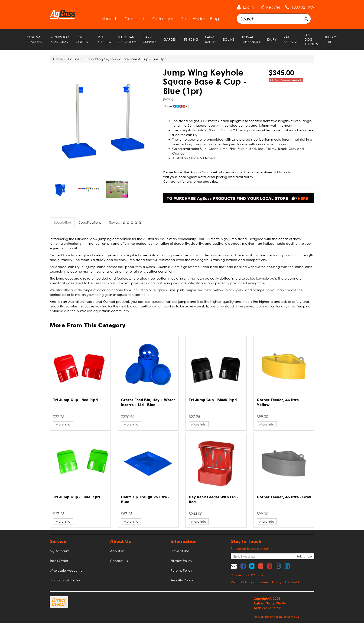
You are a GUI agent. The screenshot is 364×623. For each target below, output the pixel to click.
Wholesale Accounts (66, 570)
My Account (60, 551)
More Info (63, 424)
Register (273, 7)
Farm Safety (211, 39)
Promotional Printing (65, 580)
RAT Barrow (291, 39)
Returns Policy (181, 570)
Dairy (272, 39)
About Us (110, 19)
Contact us (172, 181)
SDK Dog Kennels (311, 39)
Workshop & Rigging (60, 39)
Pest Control (83, 39)
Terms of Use (180, 551)
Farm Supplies (150, 39)
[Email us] (234, 566)
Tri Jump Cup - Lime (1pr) (76, 497)
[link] (243, 566)
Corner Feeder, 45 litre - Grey (284, 497)
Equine (229, 39)
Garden (170, 39)
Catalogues (164, 19)
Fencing (191, 39)
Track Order (59, 561)
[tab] (62, 222)
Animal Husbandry (251, 39)
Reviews (125, 222)
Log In (248, 7)
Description (62, 222)
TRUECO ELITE (331, 39)
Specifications (90, 222)
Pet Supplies (104, 39)
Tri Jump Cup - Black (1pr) (213, 400)
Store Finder (193, 19)
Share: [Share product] (176, 106)
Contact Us (136, 19)
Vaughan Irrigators (127, 39)
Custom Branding (35, 39)
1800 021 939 (303, 7)
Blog (214, 19)
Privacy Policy (181, 561)
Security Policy (182, 580)
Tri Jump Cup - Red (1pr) (76, 400)
